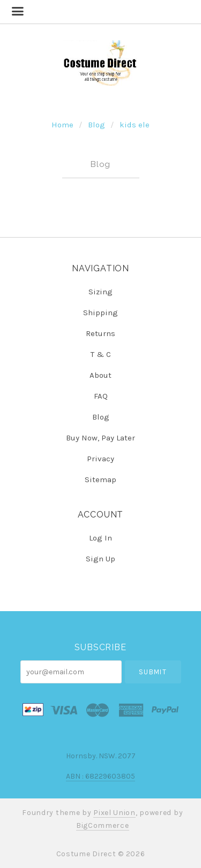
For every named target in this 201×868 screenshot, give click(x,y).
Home (62, 125)
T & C (101, 354)
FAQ (101, 396)
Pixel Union (114, 813)
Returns (100, 333)
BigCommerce (103, 825)
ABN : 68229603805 (100, 776)
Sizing (100, 292)
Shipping (100, 313)
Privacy (100, 459)
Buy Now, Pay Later (100, 438)
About (100, 375)
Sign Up (100, 558)
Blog (96, 125)
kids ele (135, 125)
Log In (100, 538)
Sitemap (100, 479)
